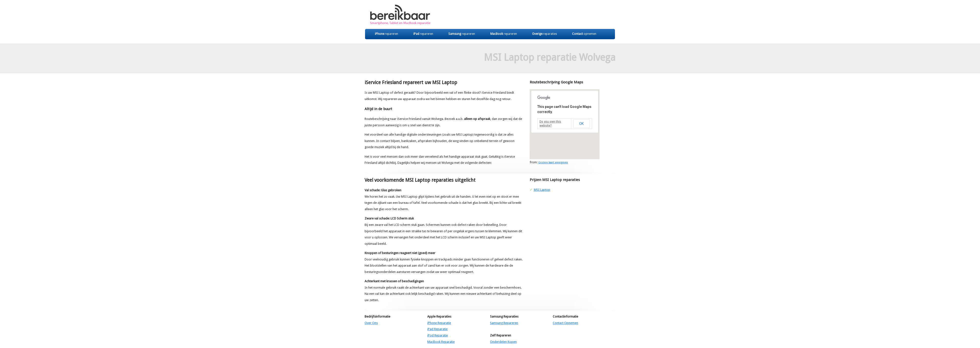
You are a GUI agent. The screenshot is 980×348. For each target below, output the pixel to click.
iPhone (386, 34)
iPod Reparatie (438, 335)
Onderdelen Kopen (503, 342)
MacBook (504, 34)
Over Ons (371, 323)
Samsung (462, 34)
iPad (423, 34)
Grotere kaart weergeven (553, 162)
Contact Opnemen (565, 323)
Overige (545, 34)
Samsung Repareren (504, 323)
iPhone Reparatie (439, 323)
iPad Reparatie (437, 329)
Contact (584, 34)
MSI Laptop (542, 190)
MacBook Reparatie (441, 342)
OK (581, 124)
